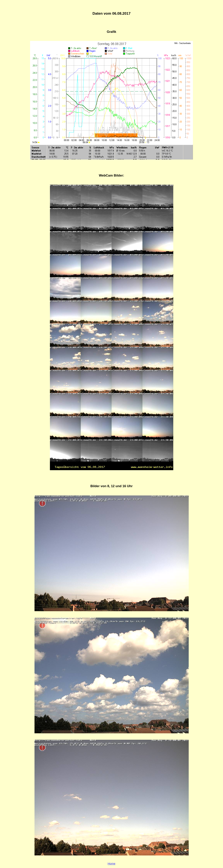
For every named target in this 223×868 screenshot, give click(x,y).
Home (111, 863)
